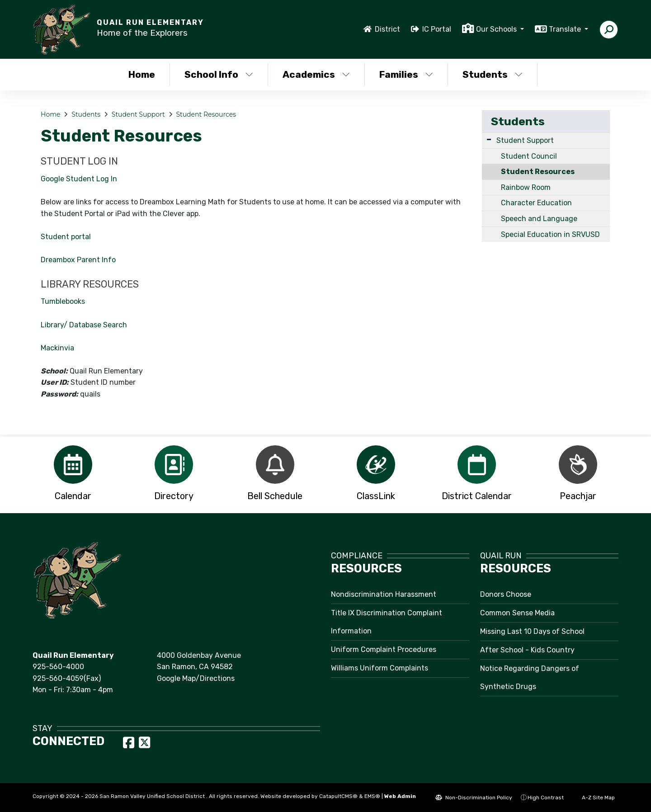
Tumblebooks (63, 301)
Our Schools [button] (497, 29)
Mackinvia (57, 348)
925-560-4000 (58, 667)
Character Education (536, 203)
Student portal (66, 237)
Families (406, 74)
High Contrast (546, 798)
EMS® (372, 796)
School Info (219, 74)
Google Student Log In (79, 179)
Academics (316, 74)
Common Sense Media (517, 613)
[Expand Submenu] (489, 139)
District (387, 29)
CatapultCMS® (338, 796)
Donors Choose (506, 594)
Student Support (138, 114)
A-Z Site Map (594, 798)
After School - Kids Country (527, 650)
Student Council (529, 156)
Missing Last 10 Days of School (532, 631)
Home (142, 74)
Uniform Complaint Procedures (384, 649)
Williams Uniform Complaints (380, 668)
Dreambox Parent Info (78, 260)
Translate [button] (566, 29)
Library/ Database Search (84, 325)
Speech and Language (539, 219)
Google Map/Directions (196, 678)
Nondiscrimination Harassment (384, 594)
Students (493, 74)
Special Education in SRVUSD (550, 234)
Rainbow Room (526, 187)
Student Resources (206, 114)
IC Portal (437, 29)
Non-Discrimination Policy (474, 798)
